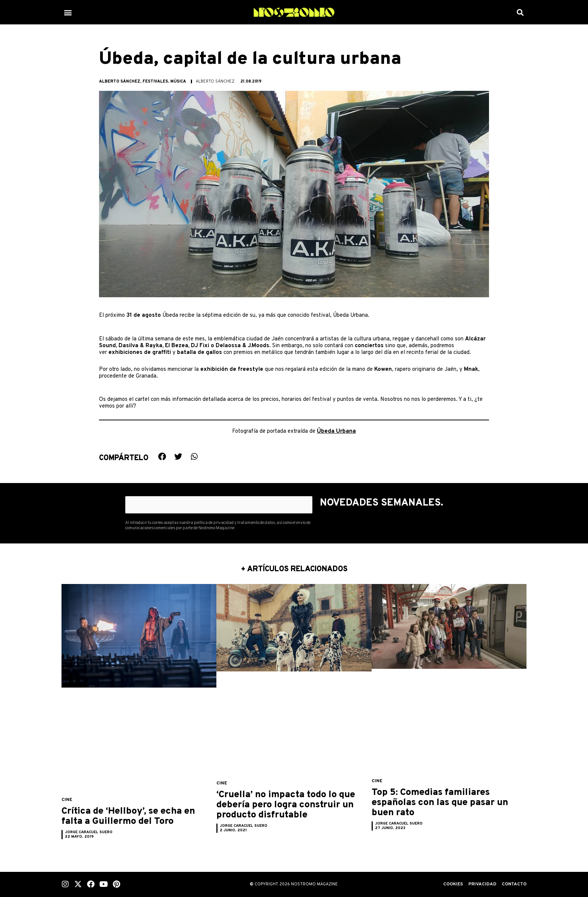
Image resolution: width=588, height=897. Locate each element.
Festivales (155, 81)
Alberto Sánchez (120, 81)
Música (178, 81)
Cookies (451, 884)
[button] (68, 12)
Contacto (513, 884)
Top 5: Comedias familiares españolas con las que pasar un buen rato (444, 802)
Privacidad (481, 884)
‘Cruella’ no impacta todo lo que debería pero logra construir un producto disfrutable (290, 810)
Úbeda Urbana (336, 431)
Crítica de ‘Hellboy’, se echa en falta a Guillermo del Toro (135, 821)
